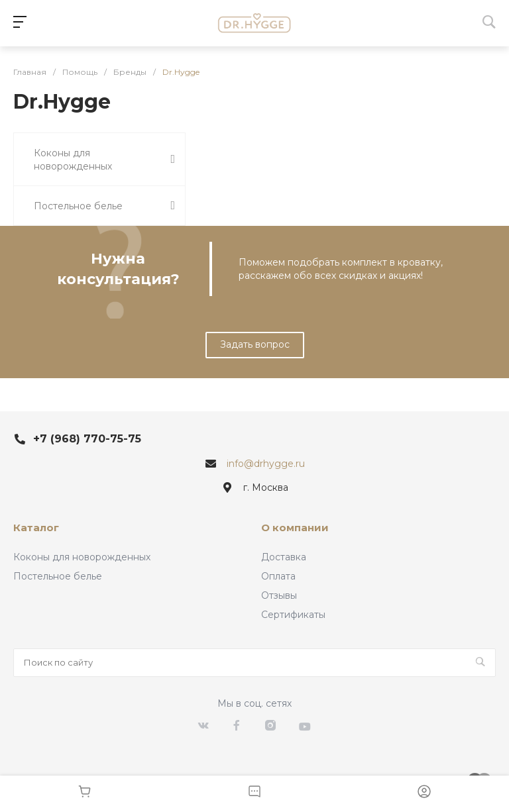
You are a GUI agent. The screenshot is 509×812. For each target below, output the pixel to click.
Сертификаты (293, 615)
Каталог (36, 528)
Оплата (278, 576)
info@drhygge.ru (266, 464)
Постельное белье (58, 576)
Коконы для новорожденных (82, 557)
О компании (295, 528)
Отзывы (279, 595)
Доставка (284, 557)
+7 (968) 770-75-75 (87, 439)
